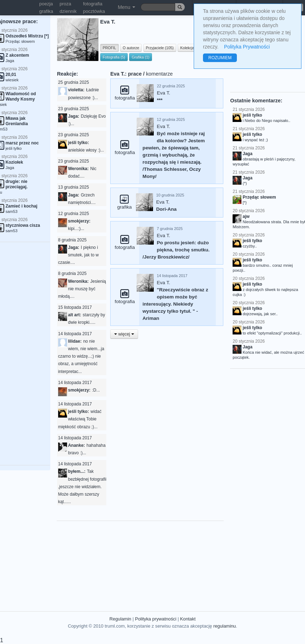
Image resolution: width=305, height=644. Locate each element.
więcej (124, 334)
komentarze (159, 74)
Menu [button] (126, 7)
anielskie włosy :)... (86, 150)
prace (135, 74)
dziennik (68, 11)
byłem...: (77, 471)
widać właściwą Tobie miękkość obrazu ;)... (80, 419)
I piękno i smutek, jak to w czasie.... (78, 255)
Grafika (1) (141, 57)
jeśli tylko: (79, 143)
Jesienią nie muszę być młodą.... (82, 289)
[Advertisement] (182, 561)
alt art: (75, 315)
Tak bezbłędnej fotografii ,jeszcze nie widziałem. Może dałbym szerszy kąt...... (82, 487)
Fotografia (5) (114, 57)
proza (65, 4)
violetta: (76, 90)
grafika (46, 11)
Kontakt (188, 619)
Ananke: (77, 445)
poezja (46, 4)
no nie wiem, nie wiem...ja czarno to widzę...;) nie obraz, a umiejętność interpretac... (81, 356)
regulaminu (225, 626)
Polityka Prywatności (247, 47)
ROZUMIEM (220, 58)
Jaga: (74, 116)
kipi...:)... (76, 229)
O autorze (131, 48)
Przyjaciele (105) (160, 48)
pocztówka (94, 11)
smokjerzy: (79, 221)
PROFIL (110, 48)
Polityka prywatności (156, 619)
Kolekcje (187, 48)
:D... (96, 390)
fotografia (93, 4)
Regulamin (120, 619)
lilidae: (75, 341)
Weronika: (78, 169)
